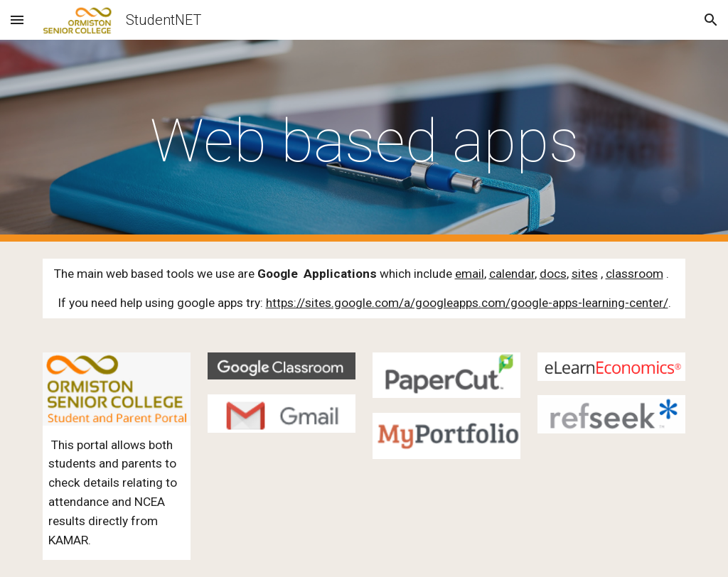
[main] (364, 141)
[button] (17, 20)
